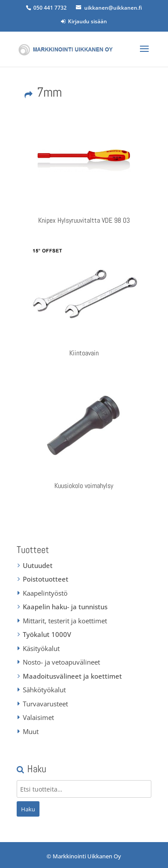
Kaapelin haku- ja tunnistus (65, 607)
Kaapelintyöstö (45, 593)
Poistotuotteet (46, 579)
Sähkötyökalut (44, 690)
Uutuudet (38, 565)
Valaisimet (38, 717)
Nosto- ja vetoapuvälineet (61, 662)
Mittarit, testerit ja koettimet (65, 621)
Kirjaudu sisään (84, 21)
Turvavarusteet (45, 704)
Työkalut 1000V (47, 634)
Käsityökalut (41, 648)
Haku (28, 809)
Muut (31, 731)
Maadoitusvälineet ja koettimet (72, 676)
